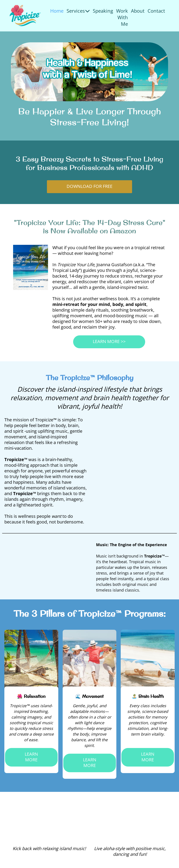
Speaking (103, 11)
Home (57, 11)
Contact (156, 11)
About (138, 11)
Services (78, 11)
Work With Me (122, 17)
